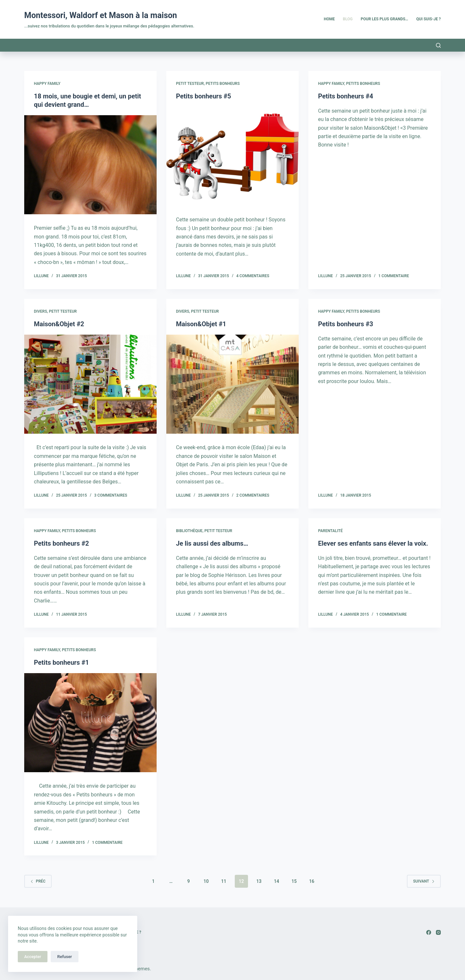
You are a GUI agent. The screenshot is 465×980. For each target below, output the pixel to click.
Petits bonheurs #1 (61, 662)
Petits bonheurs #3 (346, 324)
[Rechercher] (438, 45)
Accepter (33, 957)
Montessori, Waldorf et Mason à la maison (101, 15)
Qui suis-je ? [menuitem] (429, 19)
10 (206, 881)
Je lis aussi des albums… (212, 543)
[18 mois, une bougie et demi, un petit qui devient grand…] (90, 165)
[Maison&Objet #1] (232, 384)
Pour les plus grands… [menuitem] (384, 19)
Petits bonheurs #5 (203, 96)
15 (294, 881)
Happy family (47, 84)
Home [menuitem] (329, 19)
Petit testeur (190, 84)
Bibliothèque (189, 531)
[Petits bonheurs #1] (90, 723)
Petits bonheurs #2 (61, 543)
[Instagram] (438, 932)
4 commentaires (253, 276)
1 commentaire (394, 276)
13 (259, 881)
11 (224, 881)
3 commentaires (111, 495)
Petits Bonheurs (223, 84)
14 (276, 881)
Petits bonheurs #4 (346, 96)
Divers (41, 311)
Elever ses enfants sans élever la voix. (373, 543)
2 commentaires (253, 495)
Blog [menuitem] (348, 19)
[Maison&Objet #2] (90, 384)
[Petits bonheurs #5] (232, 157)
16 (312, 881)
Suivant (424, 881)
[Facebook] (429, 932)
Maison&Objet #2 (59, 324)
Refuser (64, 957)
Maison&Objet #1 (201, 324)
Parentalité (330, 531)
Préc (38, 881)
